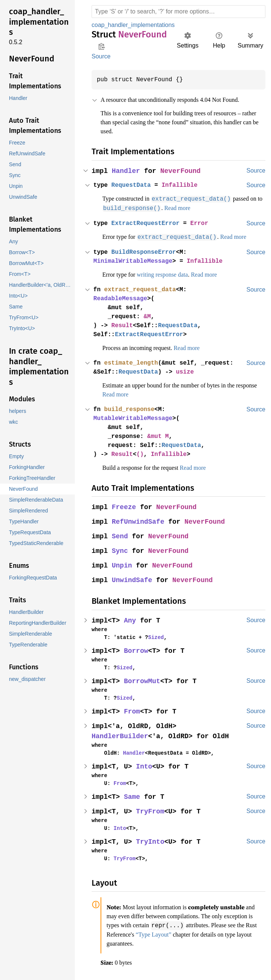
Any (131, 620)
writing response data (171, 274)
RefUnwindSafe (139, 521)
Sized (153, 636)
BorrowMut (143, 680)
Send (120, 535)
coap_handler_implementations (135, 25)
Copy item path (101, 46)
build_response (131, 408)
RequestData (133, 185)
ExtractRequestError (148, 223)
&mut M (161, 435)
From (133, 711)
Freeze (124, 506)
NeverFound (182, 171)
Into (145, 766)
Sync (120, 550)
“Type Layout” (210, 933)
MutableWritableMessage (135, 417)
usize (189, 371)
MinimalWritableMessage (135, 260)
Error (204, 223)
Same (133, 796)
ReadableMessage (121, 298)
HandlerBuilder (120, 735)
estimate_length (133, 362)
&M (150, 316)
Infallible (183, 185)
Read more (197, 208)
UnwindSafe (133, 579)
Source (101, 56)
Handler (127, 171)
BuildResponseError (146, 251)
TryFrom (151, 811)
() (142, 453)
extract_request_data (142, 289)
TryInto (151, 841)
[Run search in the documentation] (178, 12)
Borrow (137, 650)
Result (123, 325)
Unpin (122, 565)
